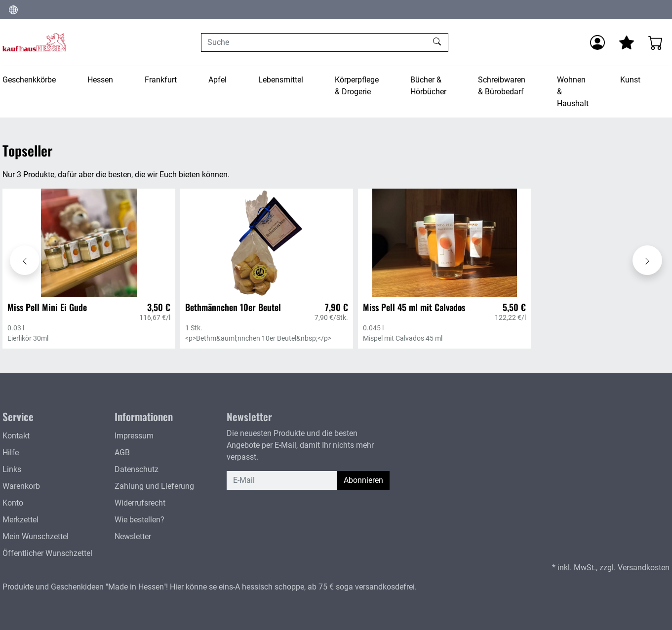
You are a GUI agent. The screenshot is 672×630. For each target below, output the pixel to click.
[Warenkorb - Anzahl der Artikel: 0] (656, 42)
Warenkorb (21, 486)
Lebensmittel (281, 80)
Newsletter (133, 536)
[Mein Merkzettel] (627, 42)
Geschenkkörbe (29, 80)
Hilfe (11, 453)
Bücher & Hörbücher (428, 86)
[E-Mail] (282, 480)
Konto (13, 503)
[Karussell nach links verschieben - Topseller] (25, 260)
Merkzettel (20, 520)
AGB (122, 453)
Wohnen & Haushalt (573, 92)
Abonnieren (363, 480)
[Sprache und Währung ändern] (13, 9)
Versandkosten (644, 568)
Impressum (134, 436)
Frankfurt (161, 80)
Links (12, 469)
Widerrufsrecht (140, 503)
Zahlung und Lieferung (154, 486)
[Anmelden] (597, 42)
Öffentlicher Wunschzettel (47, 553)
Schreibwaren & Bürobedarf (502, 86)
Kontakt (16, 436)
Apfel (217, 80)
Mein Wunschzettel (36, 536)
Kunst (630, 80)
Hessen (100, 80)
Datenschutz (137, 469)
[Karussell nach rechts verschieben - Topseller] (647, 260)
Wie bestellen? (139, 520)
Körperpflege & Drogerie (357, 86)
